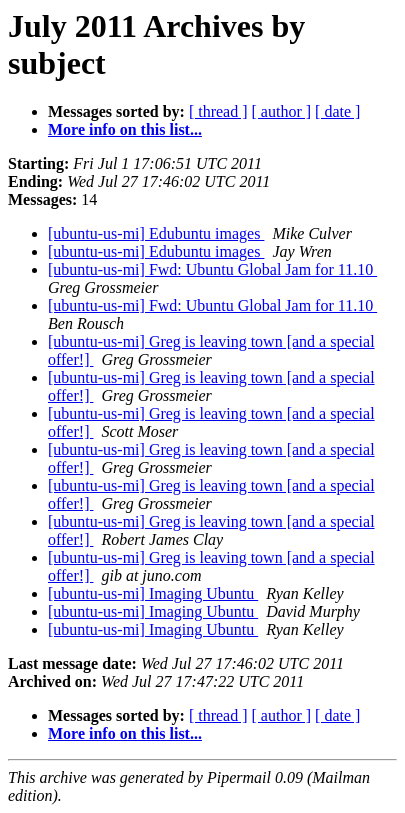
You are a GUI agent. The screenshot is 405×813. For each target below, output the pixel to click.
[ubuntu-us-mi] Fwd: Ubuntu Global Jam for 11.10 (212, 269)
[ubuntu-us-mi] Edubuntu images (156, 233)
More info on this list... (125, 129)
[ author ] (282, 111)
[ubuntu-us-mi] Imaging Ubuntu (153, 593)
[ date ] (337, 111)
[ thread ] (218, 111)
